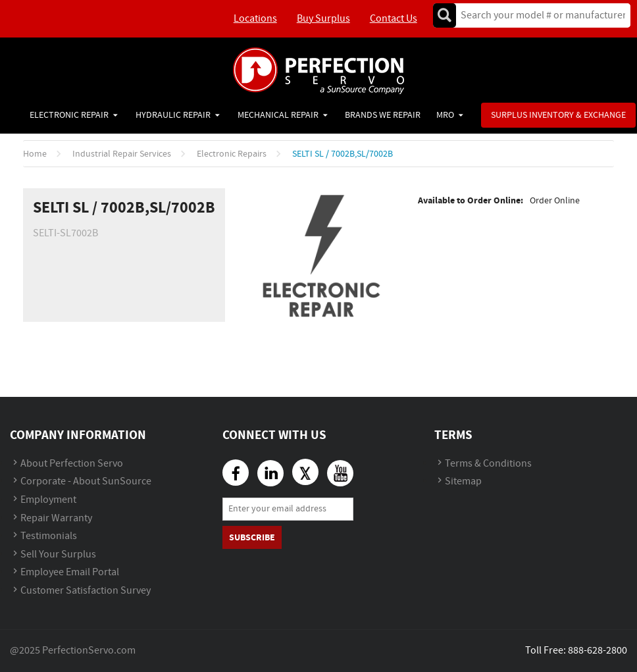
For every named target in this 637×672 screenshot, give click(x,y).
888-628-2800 (598, 651)
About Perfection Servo (72, 464)
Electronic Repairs (232, 154)
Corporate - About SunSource (86, 481)
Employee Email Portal (70, 572)
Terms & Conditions (488, 464)
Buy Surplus (323, 19)
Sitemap (463, 481)
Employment (48, 500)
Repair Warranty (56, 518)
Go (444, 15)
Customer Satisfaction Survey (86, 591)
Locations (255, 19)
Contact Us (394, 19)
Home (35, 154)
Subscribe (252, 537)
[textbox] (539, 15)
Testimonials (49, 536)
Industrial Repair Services (122, 154)
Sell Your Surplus (58, 555)
